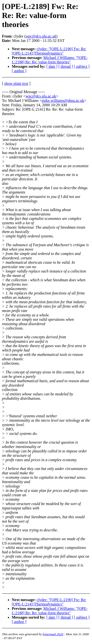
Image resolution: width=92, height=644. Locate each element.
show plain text (16, 83)
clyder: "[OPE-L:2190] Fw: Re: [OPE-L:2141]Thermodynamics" (49, 51)
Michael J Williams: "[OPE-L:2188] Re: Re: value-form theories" (50, 60)
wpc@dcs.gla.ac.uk (41, 96)
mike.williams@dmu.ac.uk (63, 101)
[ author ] (19, 71)
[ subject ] (82, 66)
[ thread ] (66, 66)
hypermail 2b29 (53, 634)
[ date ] (52, 66)
